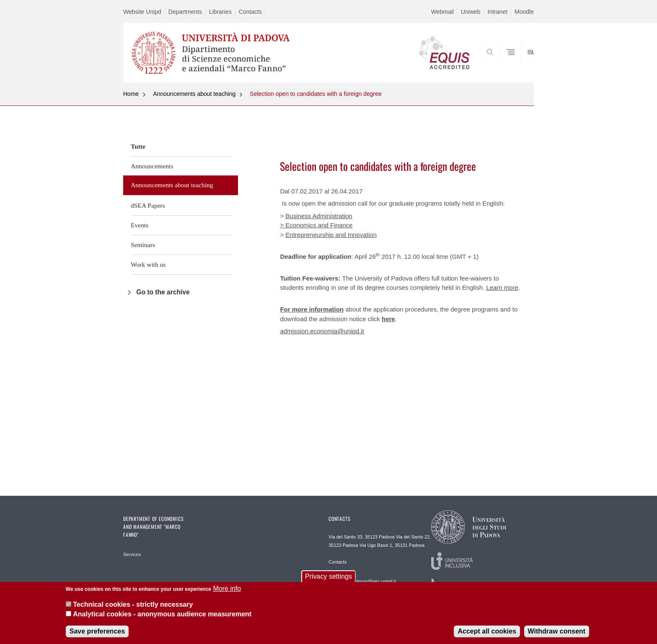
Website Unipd (142, 12)
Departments (185, 12)
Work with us (148, 264)
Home (131, 94)
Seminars (143, 245)
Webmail (442, 12)
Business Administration (319, 216)
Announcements (152, 166)
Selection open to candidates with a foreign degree (316, 94)
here (388, 319)
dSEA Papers (148, 205)
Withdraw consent (557, 635)
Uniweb (471, 12)
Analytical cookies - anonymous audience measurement (162, 617)
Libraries (220, 12)
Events (140, 225)
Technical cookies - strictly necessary (133, 608)
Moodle (524, 12)
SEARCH (519, 62)
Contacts (250, 12)
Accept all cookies (487, 635)
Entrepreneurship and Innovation (331, 235)
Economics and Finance (319, 225)
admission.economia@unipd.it (322, 331)
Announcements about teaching (194, 94)
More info (227, 592)
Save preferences (97, 635)
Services (132, 554)
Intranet (498, 12)
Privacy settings (328, 580)
